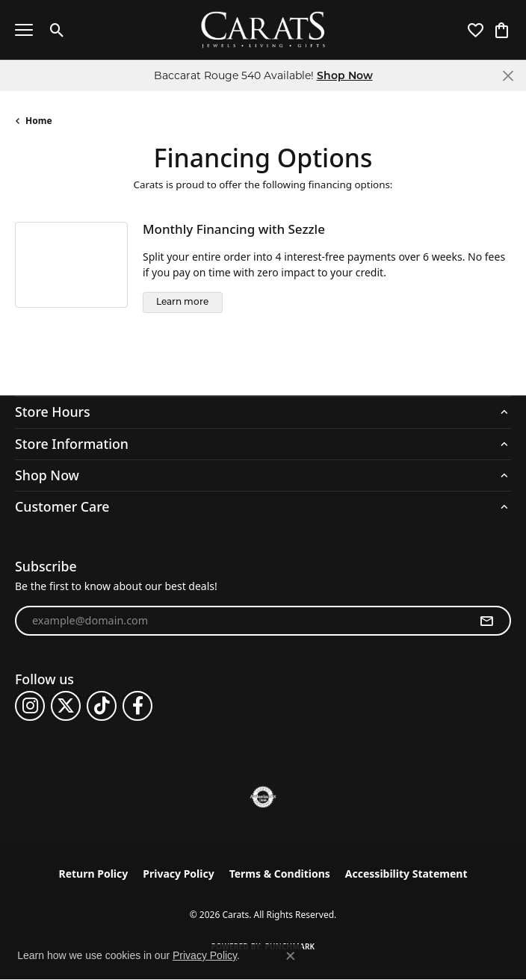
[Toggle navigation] (24, 30)
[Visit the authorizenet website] (263, 797)
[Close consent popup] (291, 956)
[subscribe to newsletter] (486, 621)
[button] (57, 30)
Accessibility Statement (406, 874)
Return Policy (94, 874)
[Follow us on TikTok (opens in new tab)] (102, 706)
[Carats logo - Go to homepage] (263, 30)
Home (39, 121)
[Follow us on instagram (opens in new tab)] (30, 706)
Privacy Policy (178, 874)
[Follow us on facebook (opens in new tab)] (137, 706)
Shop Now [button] (345, 75)
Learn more (182, 303)
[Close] (508, 76)
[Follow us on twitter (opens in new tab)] (66, 706)
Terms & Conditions (280, 874)
